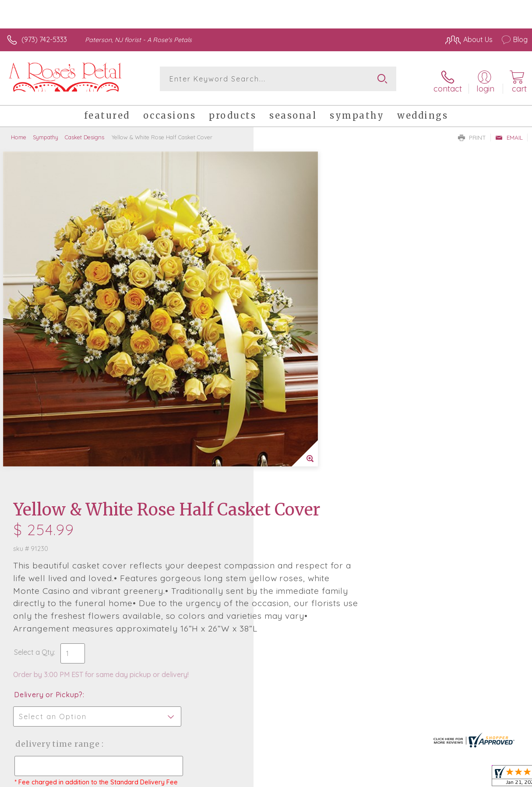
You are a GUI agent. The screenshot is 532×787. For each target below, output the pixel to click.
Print (472, 134)
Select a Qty (287, 340)
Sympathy (46, 134)
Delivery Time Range (311, 432)
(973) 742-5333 (44, 39)
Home (19, 134)
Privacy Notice (379, 778)
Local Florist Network (441, 778)
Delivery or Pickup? (302, 383)
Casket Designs (85, 134)
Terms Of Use (327, 778)
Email (509, 134)
